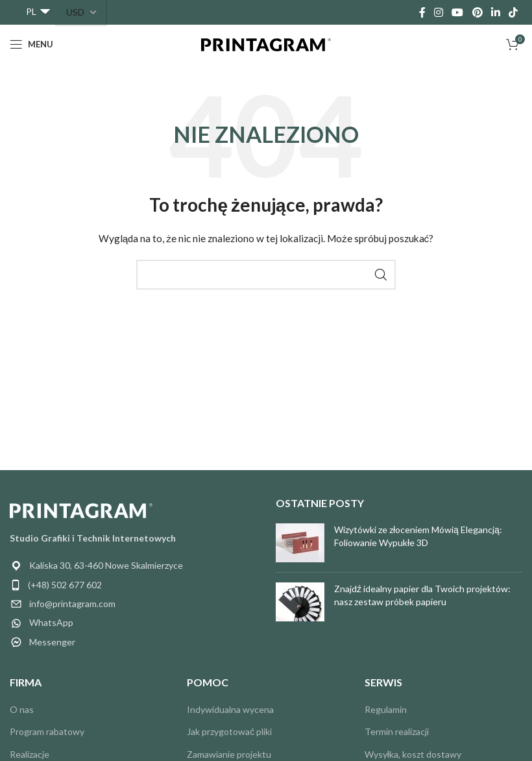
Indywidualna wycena (230, 709)
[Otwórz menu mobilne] (31, 44)
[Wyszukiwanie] (266, 275)
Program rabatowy (47, 731)
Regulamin (386, 709)
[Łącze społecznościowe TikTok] (514, 12)
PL (31, 11)
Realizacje (30, 754)
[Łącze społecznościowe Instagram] (438, 12)
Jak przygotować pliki (229, 731)
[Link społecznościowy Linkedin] (495, 12)
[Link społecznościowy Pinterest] (477, 12)
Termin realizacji (397, 731)
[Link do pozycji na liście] (133, 585)
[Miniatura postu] (300, 543)
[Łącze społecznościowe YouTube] (458, 12)
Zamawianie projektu (229, 754)
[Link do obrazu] (81, 509)
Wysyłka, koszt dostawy (413, 754)
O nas (22, 709)
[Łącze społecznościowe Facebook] (422, 12)
